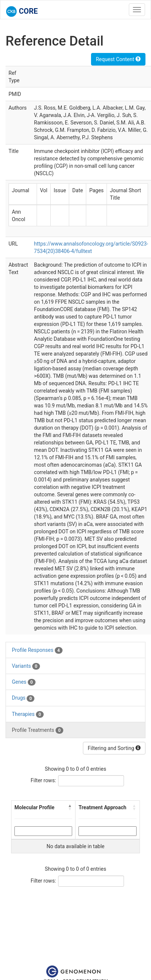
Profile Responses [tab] (37, 650)
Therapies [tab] (28, 714)
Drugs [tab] (23, 698)
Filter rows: (43, 780)
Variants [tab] (26, 666)
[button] (70, 807)
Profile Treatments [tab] (38, 730)
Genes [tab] (24, 682)
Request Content (118, 59)
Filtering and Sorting (114, 748)
